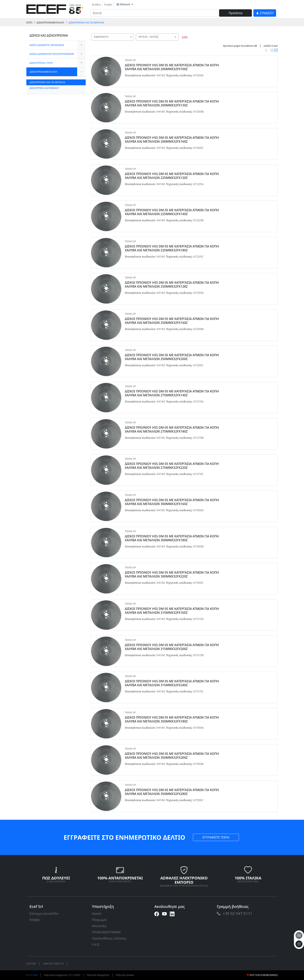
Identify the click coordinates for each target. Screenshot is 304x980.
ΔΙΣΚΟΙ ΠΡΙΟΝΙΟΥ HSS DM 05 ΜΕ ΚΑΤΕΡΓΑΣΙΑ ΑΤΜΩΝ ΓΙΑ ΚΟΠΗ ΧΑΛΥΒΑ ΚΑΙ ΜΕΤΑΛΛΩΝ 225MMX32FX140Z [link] (172, 212)
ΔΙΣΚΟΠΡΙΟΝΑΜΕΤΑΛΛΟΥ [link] (50, 23)
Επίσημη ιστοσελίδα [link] (44, 914)
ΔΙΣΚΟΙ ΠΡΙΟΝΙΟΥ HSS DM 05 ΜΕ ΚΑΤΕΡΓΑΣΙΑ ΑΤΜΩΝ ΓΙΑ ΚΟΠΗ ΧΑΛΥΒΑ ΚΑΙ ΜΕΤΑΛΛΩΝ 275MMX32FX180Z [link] (172, 429)
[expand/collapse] (81, 45)
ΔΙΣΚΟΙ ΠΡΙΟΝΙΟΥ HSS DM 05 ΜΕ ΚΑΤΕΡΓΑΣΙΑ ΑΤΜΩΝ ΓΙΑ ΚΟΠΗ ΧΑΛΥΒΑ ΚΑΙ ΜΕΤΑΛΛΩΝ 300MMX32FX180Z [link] (172, 538)
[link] (55, 9)
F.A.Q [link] (96, 945)
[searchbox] (132, 42)
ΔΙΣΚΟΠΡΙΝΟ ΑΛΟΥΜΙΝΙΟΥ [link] (44, 88)
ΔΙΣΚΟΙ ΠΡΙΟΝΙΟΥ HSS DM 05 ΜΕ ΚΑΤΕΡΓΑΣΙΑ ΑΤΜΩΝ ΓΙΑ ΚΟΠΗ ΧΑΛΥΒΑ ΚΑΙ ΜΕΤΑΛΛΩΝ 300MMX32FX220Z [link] (172, 574)
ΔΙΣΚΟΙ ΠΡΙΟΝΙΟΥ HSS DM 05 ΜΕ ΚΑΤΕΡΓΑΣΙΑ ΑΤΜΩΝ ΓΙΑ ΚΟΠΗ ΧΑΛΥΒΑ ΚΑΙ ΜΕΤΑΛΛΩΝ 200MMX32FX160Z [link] (172, 140)
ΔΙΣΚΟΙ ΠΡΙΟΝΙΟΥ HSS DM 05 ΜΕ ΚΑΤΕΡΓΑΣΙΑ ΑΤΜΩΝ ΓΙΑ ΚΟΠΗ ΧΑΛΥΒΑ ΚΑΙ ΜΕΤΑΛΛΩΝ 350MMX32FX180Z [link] (172, 719)
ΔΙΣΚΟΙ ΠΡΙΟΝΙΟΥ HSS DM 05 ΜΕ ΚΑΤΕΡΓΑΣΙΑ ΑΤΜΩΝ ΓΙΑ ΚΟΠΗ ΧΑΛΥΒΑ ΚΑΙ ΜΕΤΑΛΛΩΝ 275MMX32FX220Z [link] (172, 466)
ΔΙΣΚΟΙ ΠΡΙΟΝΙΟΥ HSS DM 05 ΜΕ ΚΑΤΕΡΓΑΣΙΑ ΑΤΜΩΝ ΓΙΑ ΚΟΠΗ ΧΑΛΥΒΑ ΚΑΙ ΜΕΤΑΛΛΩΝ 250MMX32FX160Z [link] (172, 321)
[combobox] (113, 37)
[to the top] (299, 944)
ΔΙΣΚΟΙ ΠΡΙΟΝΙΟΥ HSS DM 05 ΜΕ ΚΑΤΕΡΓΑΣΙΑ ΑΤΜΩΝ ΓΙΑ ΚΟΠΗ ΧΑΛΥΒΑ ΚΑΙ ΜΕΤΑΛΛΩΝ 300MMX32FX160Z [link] (172, 502)
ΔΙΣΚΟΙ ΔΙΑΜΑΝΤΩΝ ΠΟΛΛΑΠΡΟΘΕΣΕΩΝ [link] (52, 54)
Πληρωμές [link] (99, 920)
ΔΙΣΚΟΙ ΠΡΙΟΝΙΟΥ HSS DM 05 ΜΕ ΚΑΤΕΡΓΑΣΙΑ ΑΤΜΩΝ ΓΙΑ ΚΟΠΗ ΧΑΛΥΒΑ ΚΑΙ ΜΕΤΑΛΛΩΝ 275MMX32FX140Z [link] (172, 393)
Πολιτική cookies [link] (125, 975)
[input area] (154, 13)
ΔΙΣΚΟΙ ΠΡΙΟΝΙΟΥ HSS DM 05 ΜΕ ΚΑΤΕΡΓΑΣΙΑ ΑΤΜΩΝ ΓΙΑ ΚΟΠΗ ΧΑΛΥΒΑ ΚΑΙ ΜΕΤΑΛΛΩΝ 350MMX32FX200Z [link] (172, 756)
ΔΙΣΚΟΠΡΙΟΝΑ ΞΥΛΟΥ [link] (41, 63)
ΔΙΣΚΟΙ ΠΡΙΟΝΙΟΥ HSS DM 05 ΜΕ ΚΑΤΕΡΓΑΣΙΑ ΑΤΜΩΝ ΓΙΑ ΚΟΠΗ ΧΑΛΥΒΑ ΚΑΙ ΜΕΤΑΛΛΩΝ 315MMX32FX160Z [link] (172, 611)
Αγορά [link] (97, 914)
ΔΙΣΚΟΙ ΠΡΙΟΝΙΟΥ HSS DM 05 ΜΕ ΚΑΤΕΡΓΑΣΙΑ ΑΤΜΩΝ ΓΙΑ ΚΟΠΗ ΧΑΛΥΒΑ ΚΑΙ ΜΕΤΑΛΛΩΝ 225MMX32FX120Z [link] (172, 176)
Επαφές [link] (108, 5)
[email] (299, 935)
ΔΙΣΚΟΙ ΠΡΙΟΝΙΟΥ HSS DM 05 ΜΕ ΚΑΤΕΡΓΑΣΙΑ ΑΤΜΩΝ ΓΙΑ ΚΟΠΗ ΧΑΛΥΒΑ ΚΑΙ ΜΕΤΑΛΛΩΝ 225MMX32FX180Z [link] (172, 248)
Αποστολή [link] (99, 926)
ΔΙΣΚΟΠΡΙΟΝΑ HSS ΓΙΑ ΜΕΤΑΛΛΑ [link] (86, 23)
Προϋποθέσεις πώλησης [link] (109, 938)
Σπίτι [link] (29, 23)
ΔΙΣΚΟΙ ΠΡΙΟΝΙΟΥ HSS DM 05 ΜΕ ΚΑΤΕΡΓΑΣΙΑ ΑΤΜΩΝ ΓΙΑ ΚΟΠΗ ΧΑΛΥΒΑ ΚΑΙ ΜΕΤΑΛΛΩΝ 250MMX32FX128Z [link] (172, 284)
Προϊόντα (235, 13)
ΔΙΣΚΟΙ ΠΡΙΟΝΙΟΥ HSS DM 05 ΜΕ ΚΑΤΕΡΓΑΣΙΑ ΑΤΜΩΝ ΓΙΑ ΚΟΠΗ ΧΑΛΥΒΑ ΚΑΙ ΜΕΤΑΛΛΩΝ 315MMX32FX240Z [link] (172, 683)
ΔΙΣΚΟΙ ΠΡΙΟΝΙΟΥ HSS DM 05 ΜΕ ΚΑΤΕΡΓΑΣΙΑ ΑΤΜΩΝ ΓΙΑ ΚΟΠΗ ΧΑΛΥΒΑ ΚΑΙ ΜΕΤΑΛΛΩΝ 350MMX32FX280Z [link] (172, 792)
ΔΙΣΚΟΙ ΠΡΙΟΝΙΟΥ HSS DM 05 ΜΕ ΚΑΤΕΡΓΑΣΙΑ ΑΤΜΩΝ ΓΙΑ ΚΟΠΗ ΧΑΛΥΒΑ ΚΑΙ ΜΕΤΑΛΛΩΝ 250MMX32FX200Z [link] (172, 357)
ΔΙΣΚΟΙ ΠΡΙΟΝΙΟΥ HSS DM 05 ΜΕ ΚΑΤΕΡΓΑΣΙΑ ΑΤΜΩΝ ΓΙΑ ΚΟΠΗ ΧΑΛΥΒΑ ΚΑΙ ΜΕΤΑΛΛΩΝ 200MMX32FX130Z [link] (172, 103)
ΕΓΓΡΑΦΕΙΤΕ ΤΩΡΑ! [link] (216, 837)
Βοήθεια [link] (96, 5)
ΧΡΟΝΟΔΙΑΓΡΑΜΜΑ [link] (106, 932)
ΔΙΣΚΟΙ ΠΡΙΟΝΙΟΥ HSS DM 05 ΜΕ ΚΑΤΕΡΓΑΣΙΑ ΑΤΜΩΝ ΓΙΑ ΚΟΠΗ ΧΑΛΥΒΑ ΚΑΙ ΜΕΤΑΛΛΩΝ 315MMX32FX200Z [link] (172, 647)
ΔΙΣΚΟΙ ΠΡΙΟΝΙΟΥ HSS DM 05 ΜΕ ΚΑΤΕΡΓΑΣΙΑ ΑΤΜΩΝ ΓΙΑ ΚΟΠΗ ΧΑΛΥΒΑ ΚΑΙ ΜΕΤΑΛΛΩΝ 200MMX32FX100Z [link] (172, 67)
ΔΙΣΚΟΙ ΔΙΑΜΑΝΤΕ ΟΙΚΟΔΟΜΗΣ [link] (47, 45)
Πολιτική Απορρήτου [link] (98, 975)
